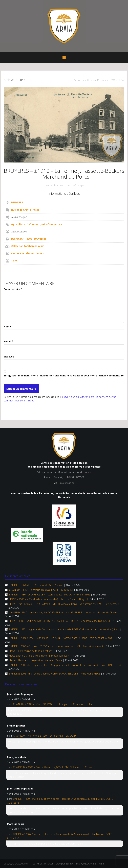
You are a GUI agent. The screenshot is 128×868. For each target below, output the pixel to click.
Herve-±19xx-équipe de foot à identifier (30, 651)
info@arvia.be (67, 483)
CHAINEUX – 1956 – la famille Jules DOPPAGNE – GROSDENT (41, 590)
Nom (8, 327)
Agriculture (18, 224)
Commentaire (13, 289)
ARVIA (26, 864)
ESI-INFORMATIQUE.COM (79, 864)
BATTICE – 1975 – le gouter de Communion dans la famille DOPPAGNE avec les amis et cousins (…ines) (64, 629)
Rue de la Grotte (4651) (25, 210)
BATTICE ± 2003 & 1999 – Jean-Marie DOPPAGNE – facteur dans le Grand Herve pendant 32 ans (60, 638)
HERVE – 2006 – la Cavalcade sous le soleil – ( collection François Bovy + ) (48, 599)
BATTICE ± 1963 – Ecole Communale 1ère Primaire (36, 585)
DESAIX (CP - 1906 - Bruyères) (29, 239)
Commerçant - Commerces (46, 224)
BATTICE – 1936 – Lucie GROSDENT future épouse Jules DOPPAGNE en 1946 (50, 595)
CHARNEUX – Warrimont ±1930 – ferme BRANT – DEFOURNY (45, 736)
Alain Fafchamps (76, 185)
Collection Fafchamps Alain (28, 246)
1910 (14, 261)
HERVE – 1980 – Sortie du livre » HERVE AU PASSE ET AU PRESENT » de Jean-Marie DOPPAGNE (60, 621)
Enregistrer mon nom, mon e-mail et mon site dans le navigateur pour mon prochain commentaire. (64, 376)
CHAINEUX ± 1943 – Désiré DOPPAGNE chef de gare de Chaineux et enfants (54, 704)
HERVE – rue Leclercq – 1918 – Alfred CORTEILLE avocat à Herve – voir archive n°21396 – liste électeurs (64, 604)
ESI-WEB (100, 864)
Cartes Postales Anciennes (28, 253)
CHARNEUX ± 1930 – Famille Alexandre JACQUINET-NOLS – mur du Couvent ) (54, 767)
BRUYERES (17, 202)
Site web (9, 357)
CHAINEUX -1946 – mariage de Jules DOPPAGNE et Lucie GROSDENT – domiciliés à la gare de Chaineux (64, 612)
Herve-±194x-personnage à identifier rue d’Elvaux (36, 660)
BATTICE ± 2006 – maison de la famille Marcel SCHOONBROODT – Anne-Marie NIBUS (55, 674)
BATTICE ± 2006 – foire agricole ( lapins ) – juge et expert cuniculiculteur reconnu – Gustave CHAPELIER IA (65, 665)
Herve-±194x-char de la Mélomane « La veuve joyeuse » (39, 656)
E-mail (8, 341)
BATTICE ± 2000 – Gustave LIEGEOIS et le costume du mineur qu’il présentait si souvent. (56, 646)
